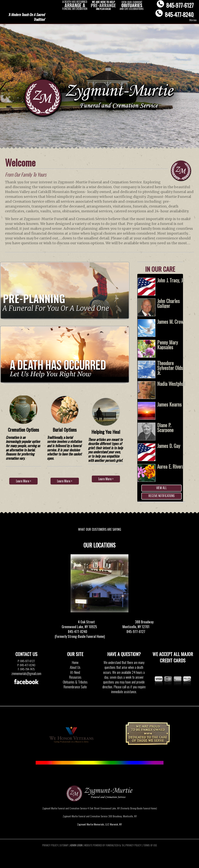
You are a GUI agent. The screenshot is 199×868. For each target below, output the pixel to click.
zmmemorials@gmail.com (26, 673)
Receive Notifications (161, 496)
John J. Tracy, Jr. (171, 280)
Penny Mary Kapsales (168, 345)
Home (75, 662)
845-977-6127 (180, 5)
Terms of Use (150, 845)
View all (161, 488)
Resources (75, 677)
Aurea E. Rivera (171, 466)
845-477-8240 (179, 15)
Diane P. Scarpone (165, 427)
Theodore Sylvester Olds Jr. (170, 368)
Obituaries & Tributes (75, 682)
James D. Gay (169, 446)
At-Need (75, 672)
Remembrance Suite (75, 687)
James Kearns (169, 404)
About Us (75, 667)
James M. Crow (170, 322)
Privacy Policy (50, 845)
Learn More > (24, 481)
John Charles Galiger (168, 303)
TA (123, 845)
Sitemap (64, 845)
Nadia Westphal (171, 384)
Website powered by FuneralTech (101, 845)
